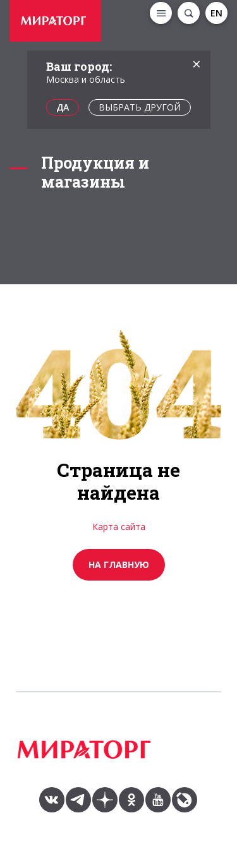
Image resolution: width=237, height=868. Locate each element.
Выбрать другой (140, 107)
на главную (119, 564)
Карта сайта (119, 527)
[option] (57, 22)
